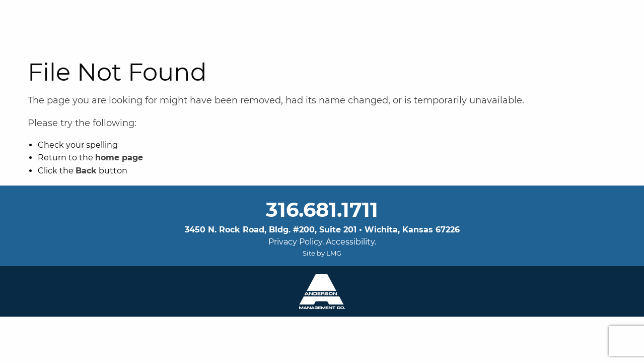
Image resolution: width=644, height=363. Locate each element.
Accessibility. (351, 242)
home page (119, 158)
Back (86, 171)
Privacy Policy (295, 242)
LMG (334, 253)
